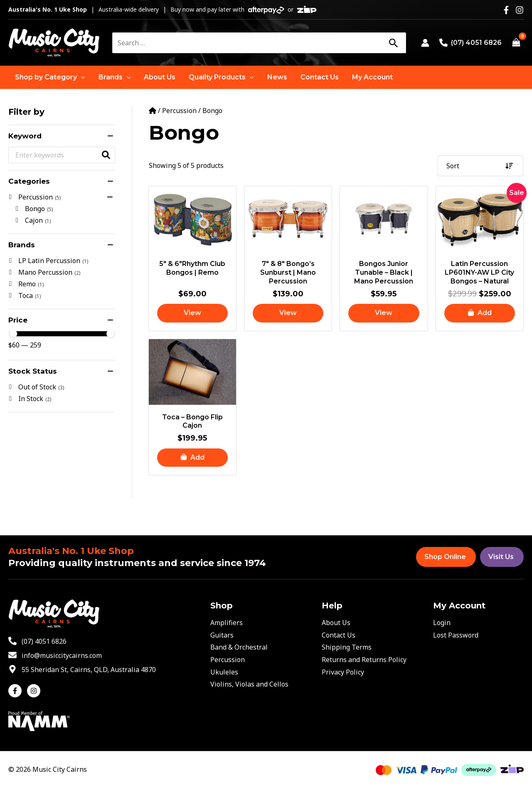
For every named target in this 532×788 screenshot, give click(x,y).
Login (442, 623)
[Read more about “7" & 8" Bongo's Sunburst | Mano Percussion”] (288, 313)
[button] (50, 77)
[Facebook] (506, 10)
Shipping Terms (347, 647)
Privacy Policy (343, 672)
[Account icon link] (425, 43)
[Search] (393, 43)
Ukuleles (224, 672)
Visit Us (501, 557)
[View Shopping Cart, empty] (516, 43)
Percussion (179, 111)
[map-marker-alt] (82, 670)
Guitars (222, 635)
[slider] (13, 334)
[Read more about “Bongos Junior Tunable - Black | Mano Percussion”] (384, 313)
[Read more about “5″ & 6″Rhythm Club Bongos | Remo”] (192, 313)
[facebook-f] (17, 691)
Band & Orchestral (239, 647)
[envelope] (55, 655)
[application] (81, 77)
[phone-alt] (37, 641)
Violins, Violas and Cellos (249, 684)
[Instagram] (520, 10)
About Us (336, 623)
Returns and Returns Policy (364, 660)
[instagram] (35, 691)
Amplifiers (227, 623)
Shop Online (445, 557)
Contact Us (339, 635)
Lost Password (456, 635)
